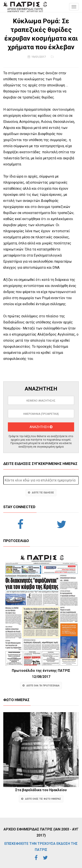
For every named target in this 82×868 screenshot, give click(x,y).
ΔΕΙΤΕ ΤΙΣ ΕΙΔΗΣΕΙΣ (41, 493)
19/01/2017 (38, 57)
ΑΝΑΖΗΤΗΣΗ (41, 427)
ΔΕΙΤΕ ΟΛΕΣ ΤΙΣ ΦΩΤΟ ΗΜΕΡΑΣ (41, 799)
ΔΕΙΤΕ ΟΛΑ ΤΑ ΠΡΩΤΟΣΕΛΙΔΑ (41, 686)
